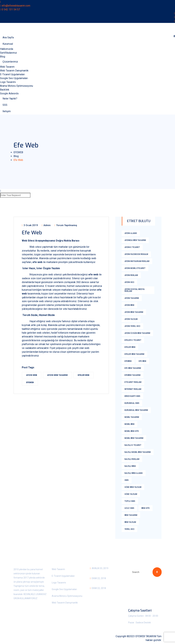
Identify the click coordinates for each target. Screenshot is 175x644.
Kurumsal (8, 44)
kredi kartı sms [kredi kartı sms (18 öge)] (132, 396)
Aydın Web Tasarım (57, 375)
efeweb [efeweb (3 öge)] (128, 361)
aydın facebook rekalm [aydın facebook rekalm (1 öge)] (136, 254)
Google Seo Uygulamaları (14, 78)
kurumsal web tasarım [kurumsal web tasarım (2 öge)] (136, 410)
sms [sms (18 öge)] (127, 480)
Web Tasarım (7, 67)
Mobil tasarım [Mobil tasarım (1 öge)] (132, 417)
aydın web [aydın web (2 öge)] (129, 305)
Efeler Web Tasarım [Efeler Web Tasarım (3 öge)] (134, 354)
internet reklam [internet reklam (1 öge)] (133, 389)
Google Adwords (9, 93)
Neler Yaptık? (10, 99)
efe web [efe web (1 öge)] (142, 361)
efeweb (30, 382)
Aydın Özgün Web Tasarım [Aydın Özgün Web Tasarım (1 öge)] (137, 333)
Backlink (5, 90)
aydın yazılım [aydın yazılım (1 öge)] (131, 319)
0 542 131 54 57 (11, 9)
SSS (5, 105)
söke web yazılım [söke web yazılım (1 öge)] (133, 487)
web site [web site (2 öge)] (146, 508)
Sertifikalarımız (8, 53)
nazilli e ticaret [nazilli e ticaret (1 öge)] (133, 445)
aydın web (32, 375)
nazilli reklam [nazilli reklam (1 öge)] (132, 459)
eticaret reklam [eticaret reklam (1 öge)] (133, 382)
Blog (3, 57)
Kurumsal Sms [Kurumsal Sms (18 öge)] (132, 403)
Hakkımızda (7, 49)
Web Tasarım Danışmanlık (14, 71)
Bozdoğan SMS (100, 592)
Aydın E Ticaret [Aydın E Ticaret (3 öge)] (132, 247)
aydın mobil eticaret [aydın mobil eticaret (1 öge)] (135, 268)
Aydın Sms (97, 583)
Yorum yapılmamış (66, 225)
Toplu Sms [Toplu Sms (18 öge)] (130, 501)
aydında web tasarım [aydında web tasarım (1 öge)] (135, 240)
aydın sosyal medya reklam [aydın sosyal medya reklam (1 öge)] (135, 290)
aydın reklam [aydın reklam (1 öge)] (131, 275)
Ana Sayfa (8, 37)
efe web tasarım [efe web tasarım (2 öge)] (133, 368)
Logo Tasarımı (8, 82)
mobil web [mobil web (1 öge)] (129, 424)
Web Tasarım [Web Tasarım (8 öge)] (131, 515)
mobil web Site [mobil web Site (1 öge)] (132, 431)
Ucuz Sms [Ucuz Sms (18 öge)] (129, 508)
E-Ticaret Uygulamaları (12, 74)
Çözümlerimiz (10, 62)
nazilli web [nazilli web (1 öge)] (130, 466)
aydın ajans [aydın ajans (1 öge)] (131, 233)
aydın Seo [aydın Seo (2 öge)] (129, 282)
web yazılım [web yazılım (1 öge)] (130, 522)
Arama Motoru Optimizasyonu (16, 86)
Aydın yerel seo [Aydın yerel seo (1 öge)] (132, 326)
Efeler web (84, 375)
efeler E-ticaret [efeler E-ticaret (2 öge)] (133, 340)
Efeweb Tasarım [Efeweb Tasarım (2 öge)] (132, 375)
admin (46, 225)
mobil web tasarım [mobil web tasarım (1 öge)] (134, 438)
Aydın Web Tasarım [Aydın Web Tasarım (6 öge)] (134, 312)
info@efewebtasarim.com (16, 6)
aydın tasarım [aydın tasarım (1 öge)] (132, 298)
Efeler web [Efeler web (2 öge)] (130, 347)
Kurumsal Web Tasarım (106, 572)
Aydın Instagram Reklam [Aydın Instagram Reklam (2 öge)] (137, 261)
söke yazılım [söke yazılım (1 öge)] (131, 494)
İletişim (7, 111)
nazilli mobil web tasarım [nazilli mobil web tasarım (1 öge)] (138, 452)
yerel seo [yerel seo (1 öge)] (129, 529)
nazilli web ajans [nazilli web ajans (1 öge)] (134, 473)
